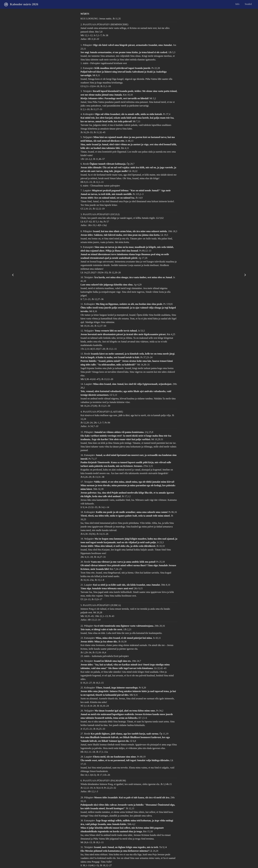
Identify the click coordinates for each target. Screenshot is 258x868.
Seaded (248, 4)
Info (237, 4)
